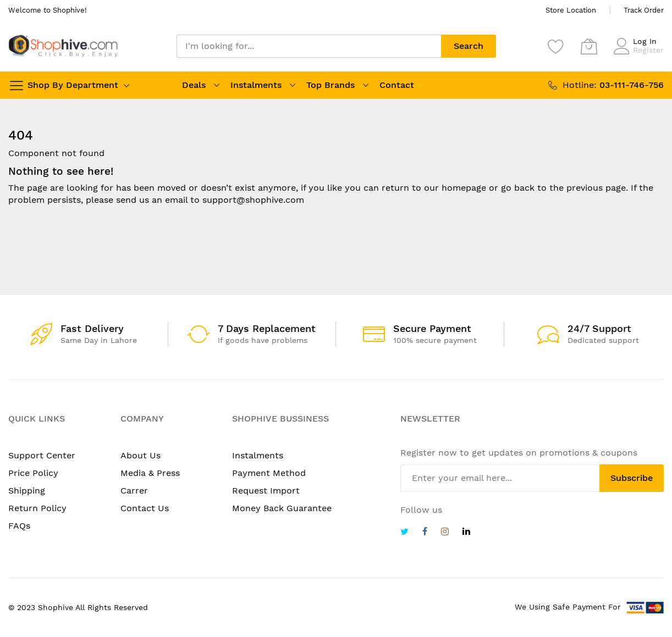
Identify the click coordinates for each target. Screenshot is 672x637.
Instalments (256, 85)
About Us (141, 455)
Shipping (27, 491)
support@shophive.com (253, 200)
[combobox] (309, 46)
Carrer (134, 491)
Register (648, 50)
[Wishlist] (556, 46)
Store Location (571, 10)
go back (518, 188)
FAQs (19, 526)
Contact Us (145, 508)
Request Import (266, 491)
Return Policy (37, 508)
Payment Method (269, 473)
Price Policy (33, 473)
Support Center (42, 455)
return (395, 188)
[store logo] (63, 46)
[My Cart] (589, 46)
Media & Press (150, 473)
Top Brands (331, 85)
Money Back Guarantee (282, 508)
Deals (194, 85)
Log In (645, 41)
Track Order (644, 10)
